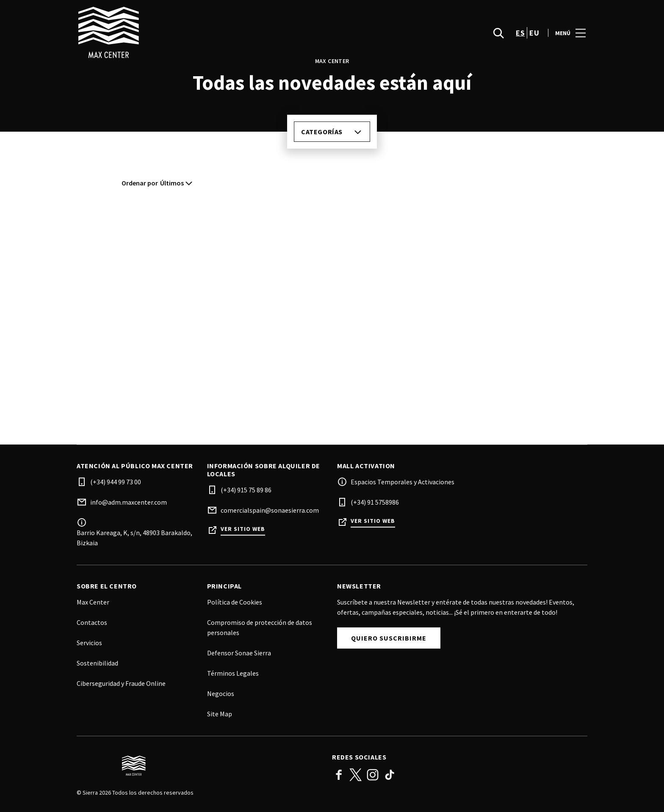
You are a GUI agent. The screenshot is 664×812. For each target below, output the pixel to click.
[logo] (205, 38)
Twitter (356, 775)
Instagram (373, 775)
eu (534, 38)
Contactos (92, 622)
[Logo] (199, 766)
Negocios (221, 693)
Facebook (339, 775)
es (520, 38)
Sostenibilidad (97, 663)
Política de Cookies (235, 602)
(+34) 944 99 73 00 (116, 482)
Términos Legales (233, 673)
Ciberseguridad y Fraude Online (121, 683)
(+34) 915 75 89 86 (246, 490)
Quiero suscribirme (389, 638)
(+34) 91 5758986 (375, 502)
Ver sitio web (243, 529)
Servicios (89, 643)
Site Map (220, 714)
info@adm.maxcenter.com (129, 502)
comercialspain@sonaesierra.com (270, 510)
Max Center (93, 602)
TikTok (390, 775)
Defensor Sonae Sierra (239, 653)
